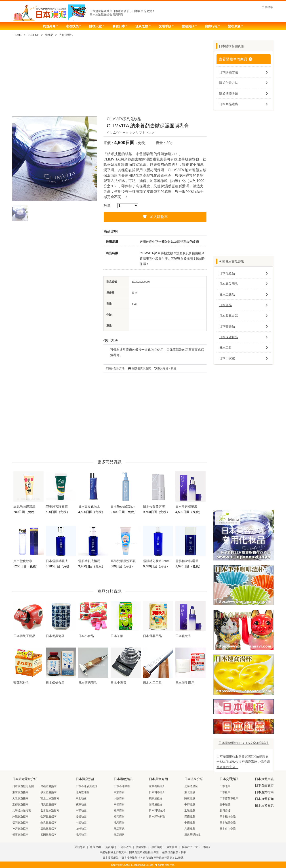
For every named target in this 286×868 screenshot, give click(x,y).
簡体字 (267, 7)
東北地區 (81, 798)
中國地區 (81, 823)
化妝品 (49, 35)
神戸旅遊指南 (20, 829)
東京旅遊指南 (20, 792)
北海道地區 (82, 792)
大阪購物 (119, 798)
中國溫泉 (190, 823)
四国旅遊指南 (48, 835)
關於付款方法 (115, 368)
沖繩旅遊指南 (20, 817)
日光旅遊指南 (48, 804)
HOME (18, 35)
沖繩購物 (119, 823)
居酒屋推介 (156, 804)
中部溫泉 (190, 804)
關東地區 (81, 804)
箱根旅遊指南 (48, 786)
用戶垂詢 (157, 847)
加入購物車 (155, 217)
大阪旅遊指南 (20, 798)
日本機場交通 (228, 817)
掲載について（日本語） (197, 847)
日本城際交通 (228, 823)
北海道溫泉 (191, 786)
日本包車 (225, 786)
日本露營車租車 (229, 798)
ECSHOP (33, 35)
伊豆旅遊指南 (48, 792)
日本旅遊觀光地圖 (23, 786)
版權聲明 (95, 847)
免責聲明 (111, 847)
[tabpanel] (55, 159)
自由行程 (211, 26)
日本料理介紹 (157, 810)
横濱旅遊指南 (20, 835)
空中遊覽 (225, 804)
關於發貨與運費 (139, 368)
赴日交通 (225, 810)
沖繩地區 (81, 835)
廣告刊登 (172, 847)
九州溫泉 (190, 829)
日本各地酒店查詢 (86, 786)
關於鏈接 (141, 847)
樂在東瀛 (234, 26)
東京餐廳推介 (157, 786)
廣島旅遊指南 (48, 829)
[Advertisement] (109, 78)
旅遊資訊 (188, 26)
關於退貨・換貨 (165, 368)
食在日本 (119, 26)
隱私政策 (126, 847)
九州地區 (81, 829)
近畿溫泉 (190, 810)
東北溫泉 (190, 792)
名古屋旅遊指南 (50, 810)
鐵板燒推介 (156, 798)
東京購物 (119, 792)
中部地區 (81, 810)
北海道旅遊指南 (22, 810)
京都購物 (119, 804)
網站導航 (80, 847)
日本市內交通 (228, 829)
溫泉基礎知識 (192, 835)
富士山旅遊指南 (50, 798)
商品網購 (119, 835)
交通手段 (165, 26)
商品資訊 (119, 829)
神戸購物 (119, 810)
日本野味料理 (157, 817)
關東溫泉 (190, 798)
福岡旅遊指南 (20, 823)
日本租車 (225, 792)
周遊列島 (49, 26)
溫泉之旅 (142, 26)
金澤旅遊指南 (48, 817)
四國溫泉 (190, 817)
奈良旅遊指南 (48, 823)
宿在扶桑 (72, 26)
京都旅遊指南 (20, 804)
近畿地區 (81, 817)
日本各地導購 (122, 786)
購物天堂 (95, 26)
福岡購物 (119, 817)
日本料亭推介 (157, 792)
